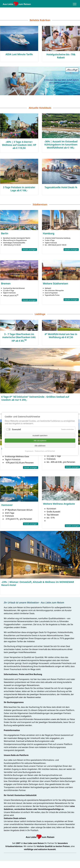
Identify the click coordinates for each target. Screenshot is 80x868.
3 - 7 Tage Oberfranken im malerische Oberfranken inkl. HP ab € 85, (19, 337)
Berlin (5, 233)
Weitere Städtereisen (56, 284)
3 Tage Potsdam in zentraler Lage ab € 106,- (19, 189)
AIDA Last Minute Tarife (19, 54)
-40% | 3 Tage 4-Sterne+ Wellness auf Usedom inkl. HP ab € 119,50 (19, 145)
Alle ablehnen (40, 446)
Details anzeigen (29, 250)
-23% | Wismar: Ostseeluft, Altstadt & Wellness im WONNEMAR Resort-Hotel (38, 583)
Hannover (7, 505)
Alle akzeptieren (40, 441)
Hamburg (49, 233)
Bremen (6, 284)
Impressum (29, 451)
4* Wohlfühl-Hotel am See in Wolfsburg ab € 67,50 (61, 336)
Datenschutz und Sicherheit (45, 451)
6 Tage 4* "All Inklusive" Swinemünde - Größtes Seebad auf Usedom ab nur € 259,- (35, 398)
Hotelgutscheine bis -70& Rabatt (61, 56)
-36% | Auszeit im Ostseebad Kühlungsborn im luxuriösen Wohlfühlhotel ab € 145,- (61, 145)
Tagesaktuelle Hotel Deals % (61, 187)
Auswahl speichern (40, 435)
